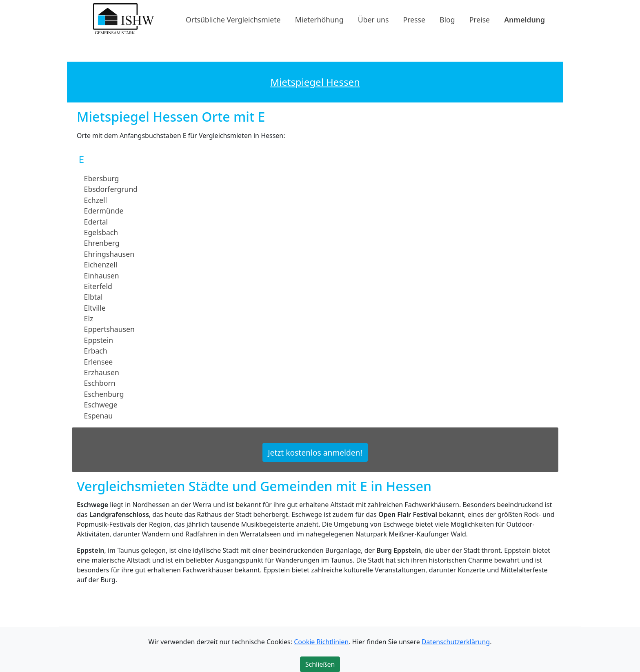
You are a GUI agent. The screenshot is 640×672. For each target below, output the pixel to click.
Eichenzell (101, 265)
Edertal (96, 221)
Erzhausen (102, 372)
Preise (480, 19)
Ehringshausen (109, 254)
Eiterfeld (98, 286)
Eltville (95, 307)
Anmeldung (524, 19)
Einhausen (102, 275)
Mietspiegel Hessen (315, 82)
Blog (447, 19)
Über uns (373, 19)
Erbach (96, 351)
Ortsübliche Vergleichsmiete (233, 19)
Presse (414, 19)
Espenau (99, 415)
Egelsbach (101, 232)
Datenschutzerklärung (456, 642)
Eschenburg (104, 394)
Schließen (320, 664)
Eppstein (99, 340)
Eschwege (101, 405)
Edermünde (104, 211)
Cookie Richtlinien (321, 642)
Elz (89, 318)
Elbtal (93, 297)
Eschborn (100, 383)
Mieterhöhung (319, 19)
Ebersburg (102, 178)
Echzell (96, 200)
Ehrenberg (102, 243)
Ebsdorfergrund (111, 189)
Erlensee (99, 361)
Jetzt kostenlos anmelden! (315, 453)
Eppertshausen (109, 329)
